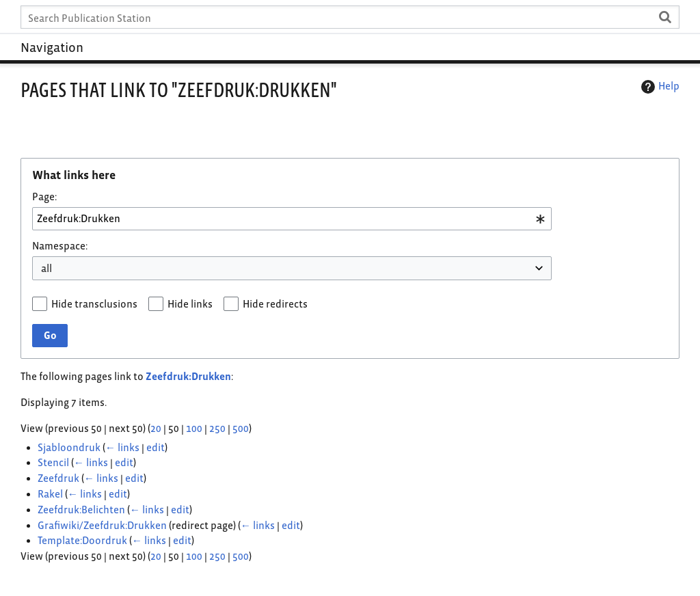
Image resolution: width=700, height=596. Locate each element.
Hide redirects (275, 304)
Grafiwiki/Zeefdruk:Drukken (102, 525)
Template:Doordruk (82, 540)
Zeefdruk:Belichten (81, 510)
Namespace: (60, 246)
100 (194, 428)
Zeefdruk (58, 478)
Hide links (190, 304)
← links (122, 447)
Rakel (50, 494)
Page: (44, 197)
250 (217, 428)
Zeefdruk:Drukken (188, 376)
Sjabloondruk (69, 447)
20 (156, 428)
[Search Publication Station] (350, 17)
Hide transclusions (94, 304)
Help (659, 87)
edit (156, 447)
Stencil (53, 462)
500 (241, 428)
